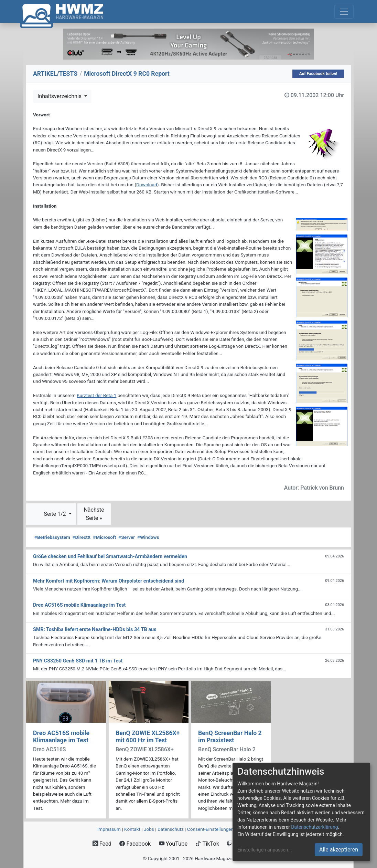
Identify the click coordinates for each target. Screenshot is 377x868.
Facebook (135, 844)
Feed (102, 844)
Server (127, 537)
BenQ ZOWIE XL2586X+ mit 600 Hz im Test (148, 737)
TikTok (207, 844)
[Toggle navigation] (344, 12)
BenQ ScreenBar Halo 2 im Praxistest (230, 737)
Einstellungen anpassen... (265, 850)
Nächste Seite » (94, 514)
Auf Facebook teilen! (318, 74)
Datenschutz (171, 829)
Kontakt (132, 829)
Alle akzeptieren (339, 850)
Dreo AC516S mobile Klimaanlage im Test (61, 737)
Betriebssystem (52, 537)
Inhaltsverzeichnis (60, 96)
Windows (148, 537)
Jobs (149, 829)
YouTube (173, 844)
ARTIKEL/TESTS (55, 74)
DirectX (82, 537)
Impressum (109, 829)
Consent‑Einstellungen (210, 829)
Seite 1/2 (55, 514)
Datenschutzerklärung (314, 827)
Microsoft (104, 537)
